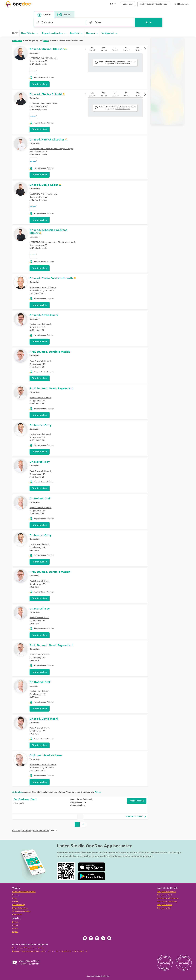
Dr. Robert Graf (40, 498)
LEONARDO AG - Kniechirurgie (43, 104)
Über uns (16, 895)
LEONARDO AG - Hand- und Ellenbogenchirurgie (51, 149)
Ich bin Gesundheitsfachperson (24, 892)
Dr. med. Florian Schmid (46, 94)
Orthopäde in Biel (164, 908)
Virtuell (64, 15)
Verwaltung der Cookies (21, 911)
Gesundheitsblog (19, 905)
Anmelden (128, 4)
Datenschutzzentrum (20, 908)
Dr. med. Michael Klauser (47, 49)
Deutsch (15, 922)
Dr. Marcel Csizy (41, 425)
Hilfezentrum (17, 915)
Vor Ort (44, 15)
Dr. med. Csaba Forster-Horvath (51, 278)
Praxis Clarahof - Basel (39, 544)
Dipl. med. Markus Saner (46, 755)
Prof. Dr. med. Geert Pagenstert (51, 388)
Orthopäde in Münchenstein (168, 898)
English (15, 932)
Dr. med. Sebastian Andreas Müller (48, 231)
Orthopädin (35, 189)
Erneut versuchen (123, 64)
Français (15, 925)
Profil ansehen (137, 801)
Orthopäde (35, 53)
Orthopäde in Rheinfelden (167, 902)
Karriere (15, 902)
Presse (15, 898)
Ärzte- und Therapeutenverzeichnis (26, 951)
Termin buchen (40, 84)
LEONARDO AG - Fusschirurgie (43, 194)
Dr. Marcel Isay (40, 462)
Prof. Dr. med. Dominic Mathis (50, 352)
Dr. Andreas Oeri (25, 799)
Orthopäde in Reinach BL (167, 892)
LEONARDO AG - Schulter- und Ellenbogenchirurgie (53, 242)
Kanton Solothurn (41, 831)
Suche (148, 22)
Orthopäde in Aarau (165, 905)
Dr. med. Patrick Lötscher (47, 139)
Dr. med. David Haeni (44, 315)
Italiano (15, 929)
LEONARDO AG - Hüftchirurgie (43, 58)
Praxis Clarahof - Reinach (40, 324)
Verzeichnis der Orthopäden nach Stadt (27, 948)
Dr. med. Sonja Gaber (44, 185)
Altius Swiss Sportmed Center (43, 288)
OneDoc (16, 831)
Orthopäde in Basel (164, 895)
